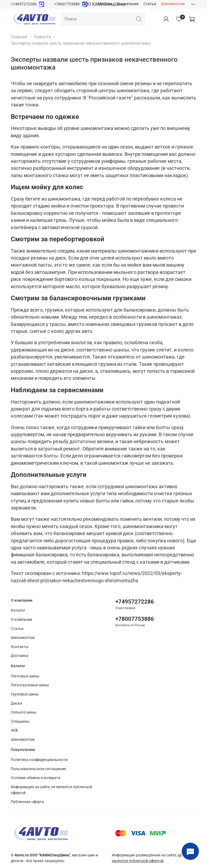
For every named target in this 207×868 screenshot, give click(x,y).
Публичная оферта (27, 802)
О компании (128, 4)
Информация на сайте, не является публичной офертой (51, 790)
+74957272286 (24, 4)
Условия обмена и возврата (36, 778)
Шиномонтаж (173, 4)
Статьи (150, 4)
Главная (19, 37)
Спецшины (20, 721)
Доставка (20, 656)
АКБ (14, 730)
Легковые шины (25, 676)
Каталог (105, 4)
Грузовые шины (25, 694)
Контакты (20, 647)
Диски (16, 703)
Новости (42, 37)
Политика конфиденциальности (39, 760)
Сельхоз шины (24, 712)
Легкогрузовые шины (30, 685)
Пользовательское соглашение (38, 769)
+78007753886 (67, 4)
